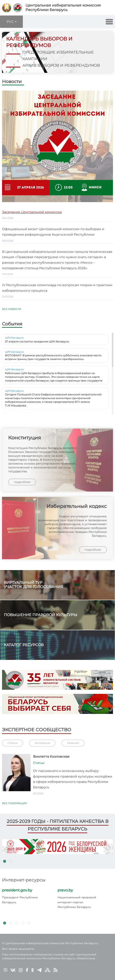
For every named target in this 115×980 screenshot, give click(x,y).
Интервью (42, 743)
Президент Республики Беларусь (20, 900)
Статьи (13, 743)
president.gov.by (17, 890)
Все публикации (14, 803)
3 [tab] (17, 923)
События (12, 324)
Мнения (73, 743)
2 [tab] (11, 861)
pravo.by (65, 890)
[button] (109, 22)
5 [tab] (29, 923)
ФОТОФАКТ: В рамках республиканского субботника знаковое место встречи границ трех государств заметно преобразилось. (53, 357)
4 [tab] (23, 923)
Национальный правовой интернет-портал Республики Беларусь (77, 902)
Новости (12, 82)
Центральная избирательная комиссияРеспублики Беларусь (63, 8)
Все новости (12, 309)
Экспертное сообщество (37, 730)
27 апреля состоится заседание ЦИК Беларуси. (37, 341)
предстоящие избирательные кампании (58, 55)
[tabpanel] (57, 847)
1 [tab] (4, 861)
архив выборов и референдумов (61, 65)
